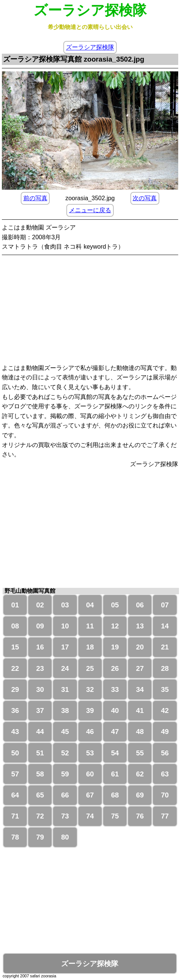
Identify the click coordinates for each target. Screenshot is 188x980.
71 (15, 816)
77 (165, 816)
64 (15, 795)
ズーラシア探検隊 (90, 48)
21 (165, 647)
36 (15, 710)
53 (90, 753)
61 (115, 774)
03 (65, 605)
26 (115, 668)
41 (140, 710)
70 (165, 795)
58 (40, 774)
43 (15, 732)
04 (90, 605)
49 (165, 732)
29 (15, 689)
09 (40, 626)
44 (40, 732)
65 (40, 795)
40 (115, 710)
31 (65, 689)
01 (15, 605)
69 (140, 795)
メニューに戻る (90, 210)
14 (165, 626)
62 (140, 774)
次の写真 (145, 198)
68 (115, 795)
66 (65, 795)
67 (90, 795)
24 (65, 668)
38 (65, 710)
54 (115, 753)
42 (165, 710)
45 (65, 732)
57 (15, 774)
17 (65, 647)
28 (165, 668)
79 (40, 837)
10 (65, 626)
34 (140, 689)
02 (40, 605)
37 (40, 710)
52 (65, 753)
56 (165, 753)
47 (115, 732)
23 (40, 668)
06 (140, 605)
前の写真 (35, 198)
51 (40, 753)
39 (90, 710)
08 (15, 626)
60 (90, 774)
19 (115, 647)
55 (140, 753)
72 (40, 816)
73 (65, 816)
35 (165, 689)
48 (140, 732)
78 (15, 837)
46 (90, 732)
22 (15, 668)
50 (15, 753)
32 (90, 689)
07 (165, 605)
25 (90, 668)
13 (140, 626)
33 (115, 689)
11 (90, 626)
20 (140, 647)
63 (165, 774)
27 (140, 668)
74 (90, 816)
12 (115, 626)
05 (115, 605)
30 (40, 689)
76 (140, 816)
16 (40, 647)
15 (15, 647)
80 (65, 837)
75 (115, 816)
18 (90, 647)
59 (65, 774)
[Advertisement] (91, 311)
